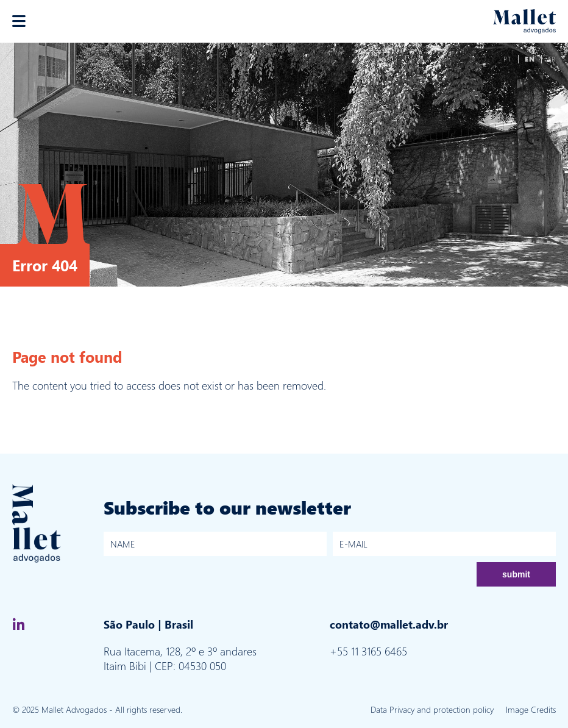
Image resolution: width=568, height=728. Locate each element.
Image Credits (531, 709)
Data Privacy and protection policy (432, 709)
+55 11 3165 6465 (368, 651)
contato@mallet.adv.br (389, 624)
